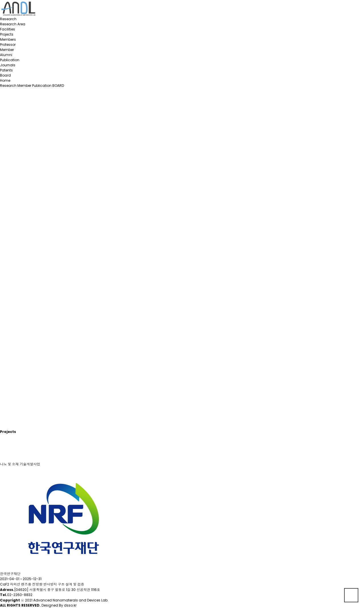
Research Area (13, 24)
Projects (7, 34)
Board (5, 75)
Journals (8, 65)
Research (8, 19)
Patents (6, 70)
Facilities (8, 29)
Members (8, 39)
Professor (8, 45)
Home (5, 80)
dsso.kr (70, 605)
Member (7, 50)
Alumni (6, 55)
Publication (10, 60)
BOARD (58, 86)
